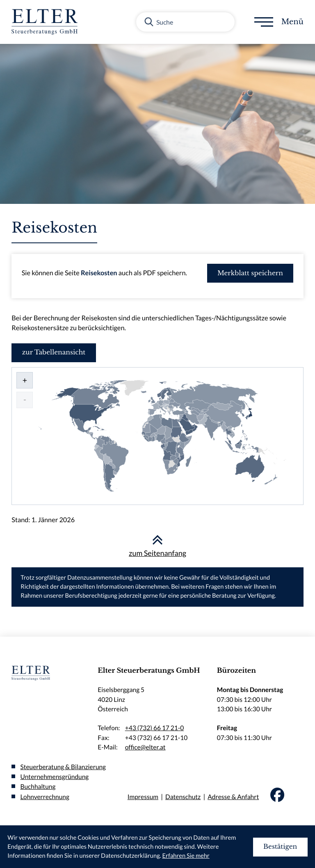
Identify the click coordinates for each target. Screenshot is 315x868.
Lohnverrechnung (45, 797)
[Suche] (186, 22)
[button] (250, 273)
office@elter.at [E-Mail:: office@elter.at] (145, 747)
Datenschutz (183, 797)
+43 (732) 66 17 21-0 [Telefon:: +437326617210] (155, 728)
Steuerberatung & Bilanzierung (63, 767)
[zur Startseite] (47, 22)
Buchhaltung (38, 787)
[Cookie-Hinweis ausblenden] (280, 847)
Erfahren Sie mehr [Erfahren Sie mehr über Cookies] (186, 856)
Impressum (143, 797)
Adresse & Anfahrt (233, 797)
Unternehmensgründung (54, 777)
